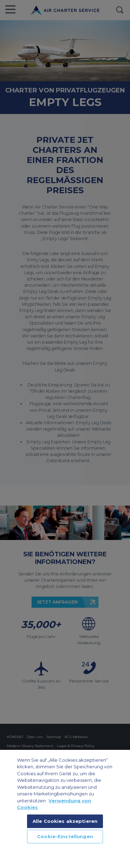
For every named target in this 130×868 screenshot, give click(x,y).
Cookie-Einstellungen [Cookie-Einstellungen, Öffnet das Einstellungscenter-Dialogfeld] (65, 836)
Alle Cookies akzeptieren (65, 821)
